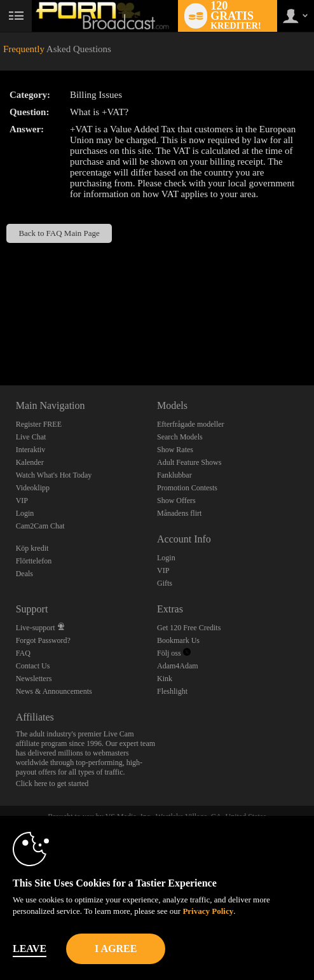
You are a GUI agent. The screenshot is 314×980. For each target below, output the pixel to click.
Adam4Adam (178, 666)
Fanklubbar (174, 475)
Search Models (180, 437)
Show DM (0, 338)
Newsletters (34, 679)
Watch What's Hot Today (54, 475)
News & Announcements (54, 691)
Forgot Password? (43, 640)
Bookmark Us (178, 640)
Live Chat (31, 437)
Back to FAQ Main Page (59, 233)
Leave (30, 949)
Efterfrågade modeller (191, 424)
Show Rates (175, 450)
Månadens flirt (179, 513)
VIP (22, 500)
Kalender (30, 462)
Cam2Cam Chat (40, 526)
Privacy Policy (208, 911)
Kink (165, 679)
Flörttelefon (34, 561)
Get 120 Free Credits (189, 628)
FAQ (23, 653)
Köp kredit (32, 548)
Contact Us (33, 666)
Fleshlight (172, 691)
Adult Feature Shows (189, 462)
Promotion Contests (187, 488)
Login (25, 513)
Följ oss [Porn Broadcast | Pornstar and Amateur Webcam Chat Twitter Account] (174, 653)
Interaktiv (31, 450)
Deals (24, 574)
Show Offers (176, 500)
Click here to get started (52, 783)
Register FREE (39, 424)
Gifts (165, 583)
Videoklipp (33, 488)
